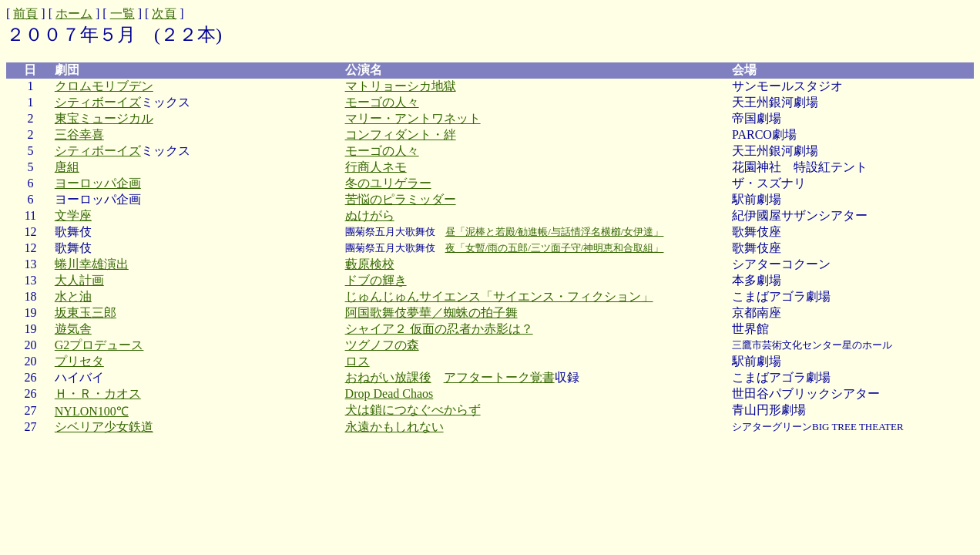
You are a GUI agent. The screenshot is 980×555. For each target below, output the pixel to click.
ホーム (74, 13)
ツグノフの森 (382, 345)
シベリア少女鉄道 (104, 427)
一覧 (123, 13)
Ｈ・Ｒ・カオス (98, 394)
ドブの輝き (376, 280)
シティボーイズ (98, 102)
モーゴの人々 (382, 102)
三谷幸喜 (79, 135)
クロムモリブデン (104, 86)
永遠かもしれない (394, 427)
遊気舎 (73, 329)
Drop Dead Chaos (389, 394)
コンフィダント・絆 (401, 135)
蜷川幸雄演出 (92, 264)
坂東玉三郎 (86, 313)
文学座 (73, 215)
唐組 (67, 167)
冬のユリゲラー (388, 183)
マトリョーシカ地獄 (401, 86)
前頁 (25, 13)
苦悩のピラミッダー (401, 199)
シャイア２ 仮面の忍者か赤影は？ (439, 329)
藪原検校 (370, 264)
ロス (357, 361)
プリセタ (79, 361)
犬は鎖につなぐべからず (413, 410)
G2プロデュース (99, 345)
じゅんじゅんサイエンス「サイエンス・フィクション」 (499, 296)
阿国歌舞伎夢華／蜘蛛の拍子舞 (431, 313)
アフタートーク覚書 (499, 377)
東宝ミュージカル (104, 118)
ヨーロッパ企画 (98, 183)
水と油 (73, 296)
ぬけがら (370, 215)
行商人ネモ (376, 167)
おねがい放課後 (388, 377)
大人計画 (79, 280)
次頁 (164, 13)
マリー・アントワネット (413, 118)
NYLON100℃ (92, 411)
